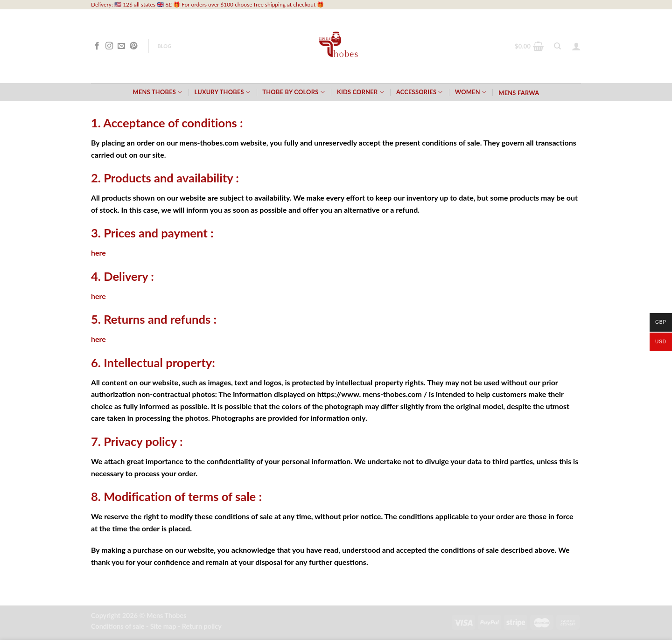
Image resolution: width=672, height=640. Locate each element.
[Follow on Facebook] (97, 46)
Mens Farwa (519, 93)
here (98, 253)
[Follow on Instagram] (109, 46)
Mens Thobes (158, 92)
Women (471, 92)
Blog (164, 46)
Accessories (420, 92)
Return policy (202, 626)
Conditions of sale (118, 626)
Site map (163, 626)
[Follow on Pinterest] (133, 46)
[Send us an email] (121, 46)
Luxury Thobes (223, 92)
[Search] (557, 46)
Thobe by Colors (294, 92)
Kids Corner (360, 92)
